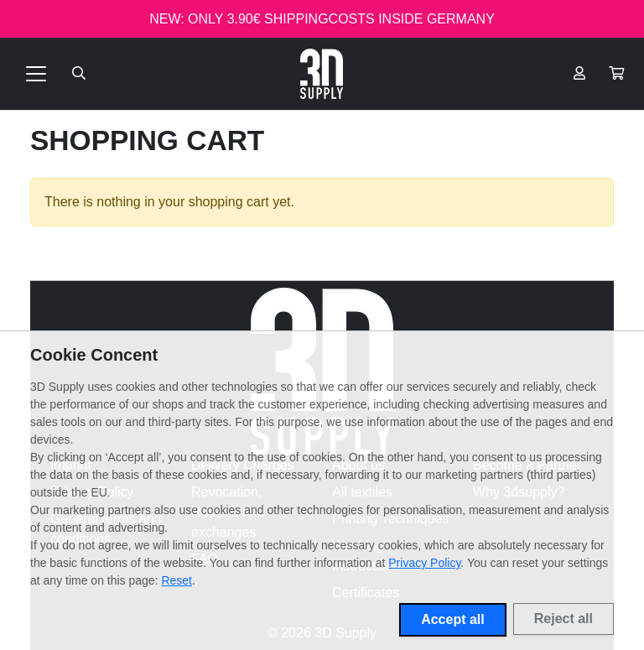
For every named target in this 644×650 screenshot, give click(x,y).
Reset (177, 580)
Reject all (563, 619)
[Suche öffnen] (79, 74)
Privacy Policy (424, 563)
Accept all (453, 619)
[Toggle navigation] (36, 74)
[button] (616, 74)
